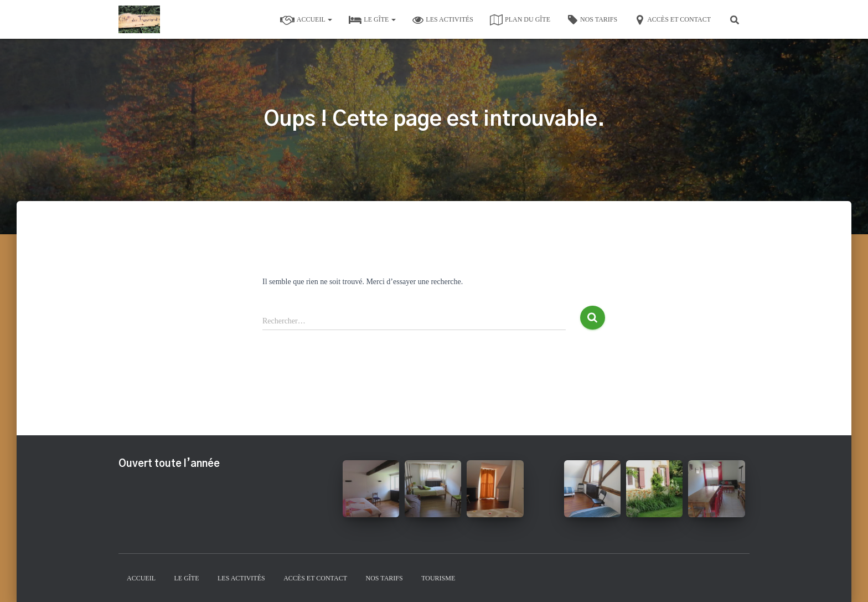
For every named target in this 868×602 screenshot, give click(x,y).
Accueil (306, 20)
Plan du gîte (520, 20)
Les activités (443, 20)
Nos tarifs (592, 20)
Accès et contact (672, 20)
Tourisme (438, 578)
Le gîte (372, 20)
